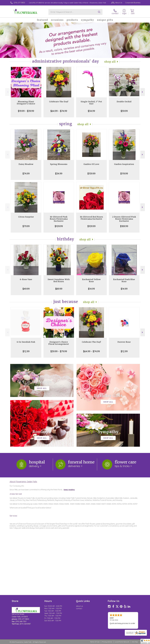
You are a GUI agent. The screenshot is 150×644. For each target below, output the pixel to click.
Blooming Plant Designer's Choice (26, 103)
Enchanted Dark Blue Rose (124, 280)
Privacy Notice (107, 642)
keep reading (69, 490)
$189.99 (124, 226)
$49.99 (26, 289)
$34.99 (91, 111)
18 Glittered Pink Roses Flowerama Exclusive (59, 219)
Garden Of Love (91, 164)
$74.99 (26, 174)
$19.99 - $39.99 (26, 111)
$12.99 (26, 351)
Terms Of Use (95, 642)
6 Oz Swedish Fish (26, 342)
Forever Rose (124, 342)
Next (143, 92)
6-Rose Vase (26, 279)
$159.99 (91, 174)
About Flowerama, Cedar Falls (23, 482)
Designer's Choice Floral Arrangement (59, 343)
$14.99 (91, 289)
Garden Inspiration (124, 164)
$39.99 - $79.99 (59, 351)
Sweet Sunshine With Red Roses (59, 280)
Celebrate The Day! (59, 102)
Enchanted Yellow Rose (91, 280)
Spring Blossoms (59, 164)
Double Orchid (124, 102)
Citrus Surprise (26, 217)
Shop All (110, 62)
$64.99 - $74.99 (59, 111)
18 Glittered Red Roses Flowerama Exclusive (91, 218)
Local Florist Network (122, 642)
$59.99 (124, 111)
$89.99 (59, 289)
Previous (7, 92)
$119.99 (124, 174)
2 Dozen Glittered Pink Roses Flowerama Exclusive (124, 219)
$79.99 (26, 226)
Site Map (135, 642)
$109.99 (59, 226)
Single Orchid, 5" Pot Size (91, 103)
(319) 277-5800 (19, 3)
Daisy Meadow (26, 164)
